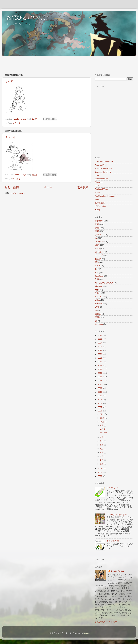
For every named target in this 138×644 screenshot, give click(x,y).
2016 (100, 373)
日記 (97, 245)
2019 (100, 362)
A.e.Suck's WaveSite (104, 162)
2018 (100, 365)
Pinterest (99, 182)
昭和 (97, 290)
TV (96, 269)
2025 (100, 339)
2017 (100, 369)
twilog (97, 210)
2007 (100, 407)
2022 (100, 350)
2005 (100, 469)
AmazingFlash (101, 165)
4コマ (97, 266)
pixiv (97, 175)
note (97, 186)
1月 (102, 464)
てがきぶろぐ (101, 206)
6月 (102, 445)
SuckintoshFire (101, 179)
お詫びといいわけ (28, 17)
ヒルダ (9, 81)
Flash (97, 248)
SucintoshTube (101, 189)
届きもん (99, 286)
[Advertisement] (54, 64)
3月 (102, 456)
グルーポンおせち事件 (117, 515)
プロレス (99, 235)
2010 (100, 396)
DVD (97, 307)
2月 (102, 460)
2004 (100, 472)
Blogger (87, 633)
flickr (97, 199)
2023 (100, 347)
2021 (100, 354)
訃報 (97, 228)
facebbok (99, 324)
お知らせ (99, 303)
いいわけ (99, 242)
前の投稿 (83, 187)
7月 (102, 441)
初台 (97, 262)
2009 (100, 399)
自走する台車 (113, 541)
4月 (102, 452)
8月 (102, 437)
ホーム (48, 187)
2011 (100, 392)
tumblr (98, 193)
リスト (98, 293)
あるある (99, 276)
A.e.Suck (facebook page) (106, 196)
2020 (100, 358)
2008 (100, 403)
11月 (103, 418)
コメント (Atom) (17, 193)
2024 (100, 343)
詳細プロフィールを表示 (106, 622)
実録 (97, 231)
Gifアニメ (99, 252)
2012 (100, 388)
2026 (100, 335)
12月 (103, 414)
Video (97, 300)
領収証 (98, 314)
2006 (100, 411)
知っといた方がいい (104, 283)
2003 (100, 476)
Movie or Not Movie (103, 169)
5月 (102, 449)
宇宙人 (98, 317)
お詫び (98, 259)
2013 (100, 384)
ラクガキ (16, 123)
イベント (99, 297)
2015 (100, 377)
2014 (100, 381)
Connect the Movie (103, 172)
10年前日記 (100, 203)
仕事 (97, 279)
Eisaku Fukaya (117, 571)
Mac (97, 272)
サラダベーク (113, 488)
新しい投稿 (12, 187)
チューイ (10, 137)
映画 (97, 224)
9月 (102, 425)
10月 (103, 422)
